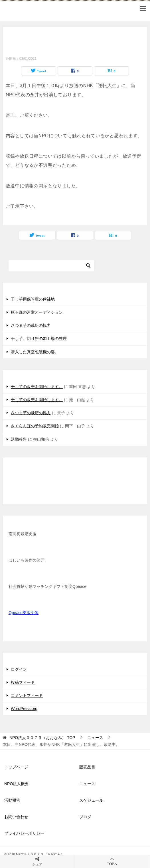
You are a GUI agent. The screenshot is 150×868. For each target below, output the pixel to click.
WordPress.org (24, 709)
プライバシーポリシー (24, 833)
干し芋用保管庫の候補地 (33, 299)
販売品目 (87, 767)
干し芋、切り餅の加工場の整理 (39, 338)
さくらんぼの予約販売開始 (35, 426)
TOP (42, 738)
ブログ (85, 817)
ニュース (87, 784)
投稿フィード (23, 682)
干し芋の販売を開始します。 (37, 387)
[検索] (51, 266)
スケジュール (91, 800)
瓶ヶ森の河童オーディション (37, 312)
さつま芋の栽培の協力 (31, 325)
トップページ (16, 767)
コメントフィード (27, 695)
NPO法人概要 (17, 784)
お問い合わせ (16, 817)
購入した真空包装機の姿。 (35, 352)
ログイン (19, 669)
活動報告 (19, 439)
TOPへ (112, 861)
